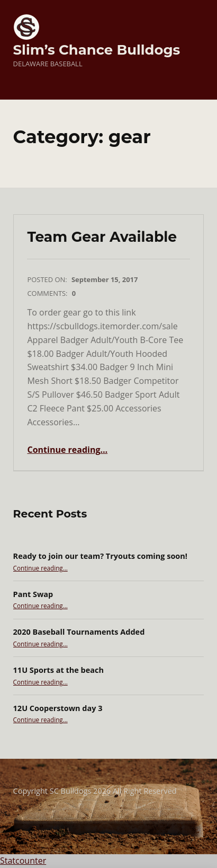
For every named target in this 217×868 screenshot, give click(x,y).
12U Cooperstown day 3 (58, 708)
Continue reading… (67, 450)
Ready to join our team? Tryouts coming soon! (100, 556)
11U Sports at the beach (58, 670)
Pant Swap (33, 594)
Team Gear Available (102, 237)
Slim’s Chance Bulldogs (97, 50)
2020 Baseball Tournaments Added (79, 632)
